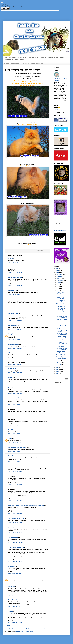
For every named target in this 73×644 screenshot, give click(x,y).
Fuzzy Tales (12, 334)
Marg (10, 388)
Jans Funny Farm (13, 527)
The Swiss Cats (13, 430)
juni (58, 287)
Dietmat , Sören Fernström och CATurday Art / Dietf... (61, 338)
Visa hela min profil (59, 102)
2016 (58, 268)
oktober (59, 278)
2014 (57, 273)
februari (59, 363)
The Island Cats (13, 325)
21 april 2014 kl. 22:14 (15, 501)
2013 (58, 367)
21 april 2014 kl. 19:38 (15, 393)
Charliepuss (12, 566)
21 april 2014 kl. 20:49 (15, 451)
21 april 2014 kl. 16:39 (15, 364)
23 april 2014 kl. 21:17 (15, 595)
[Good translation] (3, 8)
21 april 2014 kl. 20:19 (15, 405)
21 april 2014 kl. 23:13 (15, 522)
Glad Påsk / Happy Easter (62, 320)
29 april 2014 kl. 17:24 (15, 623)
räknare (56, 109)
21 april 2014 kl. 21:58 (15, 485)
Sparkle (10, 258)
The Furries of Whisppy (15, 277)
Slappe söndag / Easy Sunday (61, 301)
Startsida (28, 629)
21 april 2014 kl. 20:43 (15, 425)
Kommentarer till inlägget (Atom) (24, 631)
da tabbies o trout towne (15, 398)
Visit (60, 231)
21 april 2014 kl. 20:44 (15, 434)
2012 (58, 369)
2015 (58, 271)
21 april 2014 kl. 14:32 (15, 329)
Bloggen (7, 64)
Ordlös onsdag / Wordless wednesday (61, 294)
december (60, 274)
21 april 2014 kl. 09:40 (15, 286)
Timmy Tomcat (12, 600)
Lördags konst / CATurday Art (61, 352)
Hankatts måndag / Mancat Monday (62, 317)
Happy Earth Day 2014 (61, 314)
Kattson (11, 377)
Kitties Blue (11, 587)
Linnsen (10, 611)
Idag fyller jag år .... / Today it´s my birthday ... (62, 330)
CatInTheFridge (13, 369)
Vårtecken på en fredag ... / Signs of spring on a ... (62, 305)
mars (58, 361)
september (60, 281)
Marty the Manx (13, 537)
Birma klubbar (15, 64)
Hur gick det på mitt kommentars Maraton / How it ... (62, 325)
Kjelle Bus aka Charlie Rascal (61, 80)
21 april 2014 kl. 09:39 (15, 273)
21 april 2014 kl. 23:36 (15, 532)
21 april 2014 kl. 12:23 (15, 309)
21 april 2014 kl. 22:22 (15, 514)
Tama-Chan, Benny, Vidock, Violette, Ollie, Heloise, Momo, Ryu (26, 505)
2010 (58, 374)
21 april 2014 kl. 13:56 (15, 321)
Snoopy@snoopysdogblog (16, 547)
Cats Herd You (12, 290)
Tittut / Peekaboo (62, 355)
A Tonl (10, 578)
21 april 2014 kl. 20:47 (15, 442)
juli (58, 285)
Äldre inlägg (46, 629)
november (60, 276)
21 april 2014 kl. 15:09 (15, 348)
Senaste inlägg (10, 629)
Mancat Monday (15, 252)
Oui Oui (10, 466)
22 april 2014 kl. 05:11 (15, 573)
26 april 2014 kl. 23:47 (15, 607)
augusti (59, 283)
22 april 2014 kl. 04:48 (15, 562)
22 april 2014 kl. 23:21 (15, 582)
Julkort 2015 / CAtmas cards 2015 (32, 64)
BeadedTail (11, 456)
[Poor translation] (7, 8)
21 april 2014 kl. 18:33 (15, 383)
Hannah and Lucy (13, 314)
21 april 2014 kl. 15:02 (15, 339)
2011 (57, 372)
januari (59, 365)
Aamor (10, 299)
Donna (10, 438)
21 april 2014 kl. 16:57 (15, 373)
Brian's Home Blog (14, 344)
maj (58, 289)
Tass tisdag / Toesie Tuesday (61, 357)
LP (9, 353)
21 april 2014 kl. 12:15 (15, 294)
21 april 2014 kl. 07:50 (15, 262)
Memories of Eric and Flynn (16, 518)
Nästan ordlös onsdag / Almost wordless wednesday (62, 344)
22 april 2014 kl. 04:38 (15, 543)
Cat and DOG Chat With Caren (17, 447)
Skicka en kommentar (13, 626)
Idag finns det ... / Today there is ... (62, 298)
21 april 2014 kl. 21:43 (15, 471)
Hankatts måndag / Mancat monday (62, 349)
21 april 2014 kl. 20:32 (15, 415)
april (58, 291)
